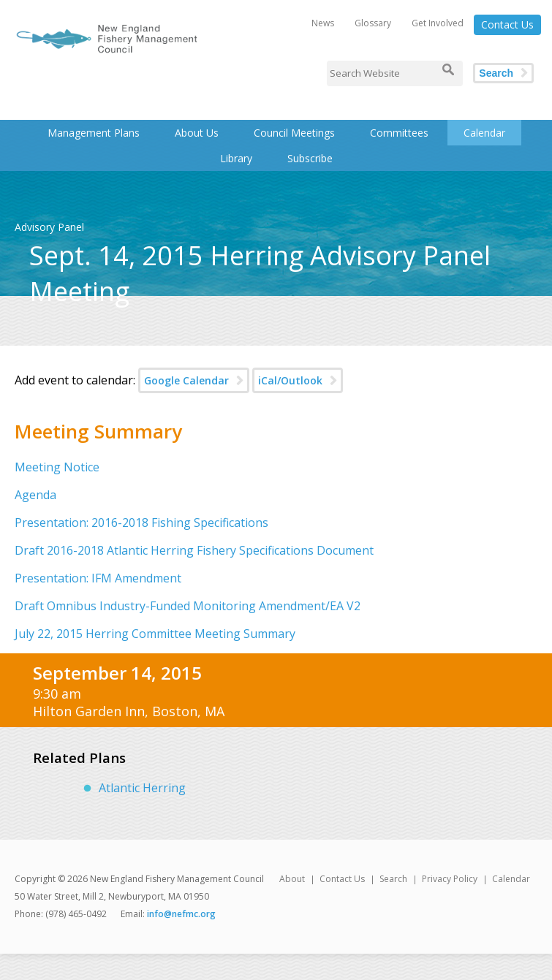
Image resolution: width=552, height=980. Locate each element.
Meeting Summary (98, 431)
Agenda (35, 495)
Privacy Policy (450, 879)
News (323, 23)
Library (236, 158)
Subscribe (310, 158)
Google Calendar (186, 380)
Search (496, 73)
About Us (197, 133)
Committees (399, 133)
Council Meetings (294, 133)
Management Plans (94, 133)
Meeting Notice (57, 467)
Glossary (373, 23)
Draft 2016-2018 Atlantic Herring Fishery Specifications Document (194, 550)
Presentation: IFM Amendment (98, 578)
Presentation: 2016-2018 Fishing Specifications (141, 523)
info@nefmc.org (181, 914)
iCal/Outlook (290, 380)
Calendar (484, 133)
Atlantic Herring (142, 788)
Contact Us (507, 24)
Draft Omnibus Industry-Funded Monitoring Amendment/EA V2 (188, 606)
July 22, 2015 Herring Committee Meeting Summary (155, 634)
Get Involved (438, 23)
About (292, 879)
